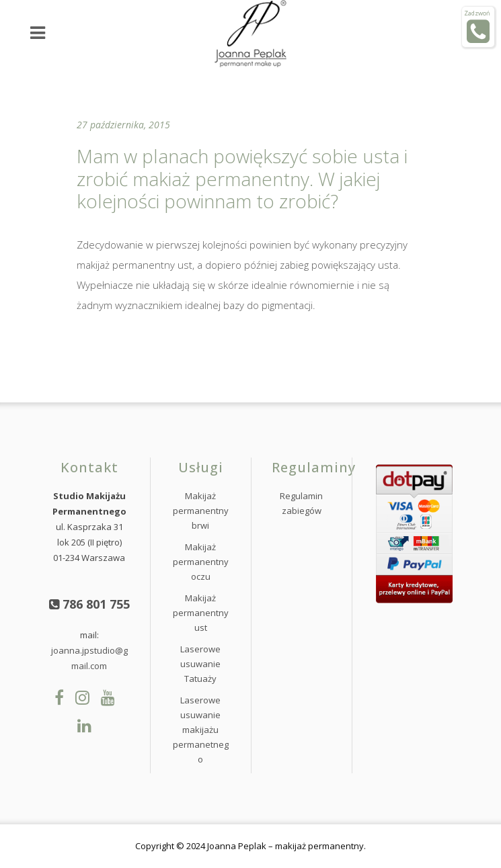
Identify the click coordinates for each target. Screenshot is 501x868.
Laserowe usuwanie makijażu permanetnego (201, 730)
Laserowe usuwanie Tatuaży (200, 664)
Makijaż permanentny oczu (201, 562)
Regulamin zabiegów (301, 503)
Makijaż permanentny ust (201, 613)
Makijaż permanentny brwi (201, 511)
